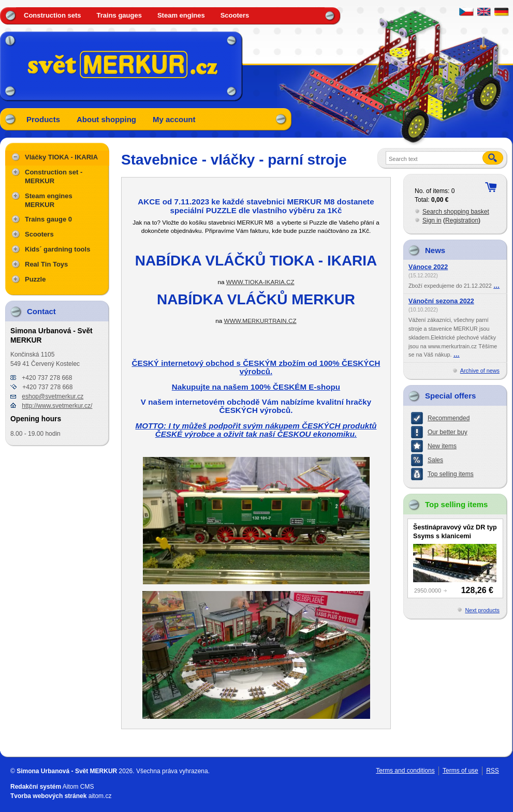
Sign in (432, 220)
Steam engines (181, 15)
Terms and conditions (405, 771)
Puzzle (35, 279)
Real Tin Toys (46, 264)
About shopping (106, 119)
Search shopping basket (456, 212)
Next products (482, 610)
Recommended (449, 418)
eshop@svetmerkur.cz (53, 396)
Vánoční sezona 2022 (441, 301)
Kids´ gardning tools (57, 249)
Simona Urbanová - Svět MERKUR (67, 771)
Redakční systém (36, 787)
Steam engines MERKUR (49, 200)
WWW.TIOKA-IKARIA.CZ (260, 282)
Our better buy (448, 432)
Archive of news (480, 371)
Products (43, 119)
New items (442, 446)
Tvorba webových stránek (48, 796)
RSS (493, 771)
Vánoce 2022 (428, 267)
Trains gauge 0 (48, 219)
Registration (462, 220)
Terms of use (460, 771)
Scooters (235, 15)
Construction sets (53, 15)
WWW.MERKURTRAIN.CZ (260, 321)
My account (174, 119)
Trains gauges (119, 15)
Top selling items (451, 474)
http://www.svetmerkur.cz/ (57, 406)
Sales (435, 460)
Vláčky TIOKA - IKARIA (61, 157)
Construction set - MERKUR (54, 176)
